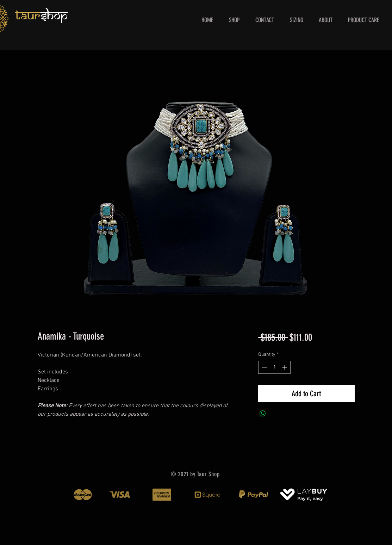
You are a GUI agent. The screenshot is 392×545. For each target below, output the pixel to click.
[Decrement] (264, 367)
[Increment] (285, 367)
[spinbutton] (274, 367)
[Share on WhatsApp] (263, 414)
